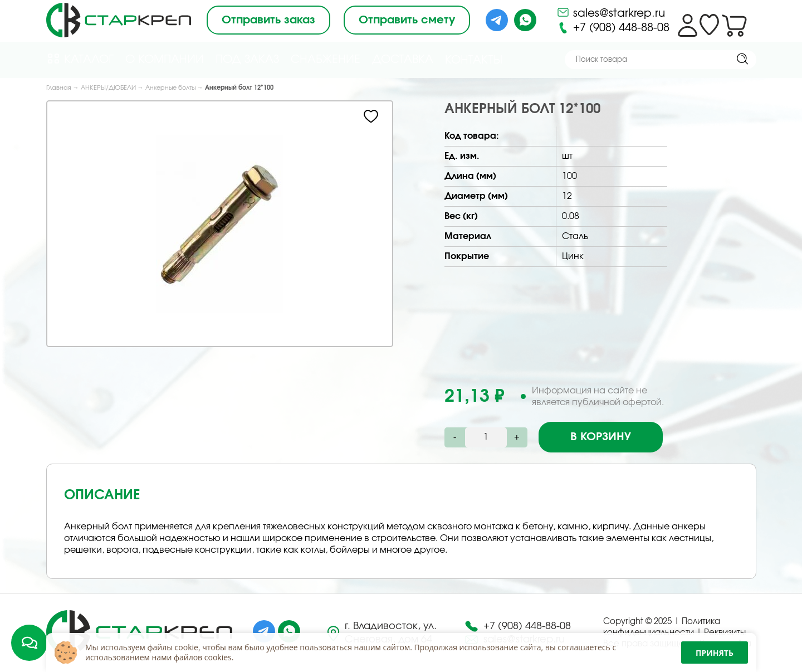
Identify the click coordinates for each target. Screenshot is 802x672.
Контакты (474, 60)
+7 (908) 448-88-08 (613, 28)
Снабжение (326, 60)
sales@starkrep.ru (611, 12)
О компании (165, 60)
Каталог (80, 59)
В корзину (601, 437)
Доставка (403, 60)
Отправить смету (407, 20)
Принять (715, 653)
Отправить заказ (268, 20)
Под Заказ (247, 60)
